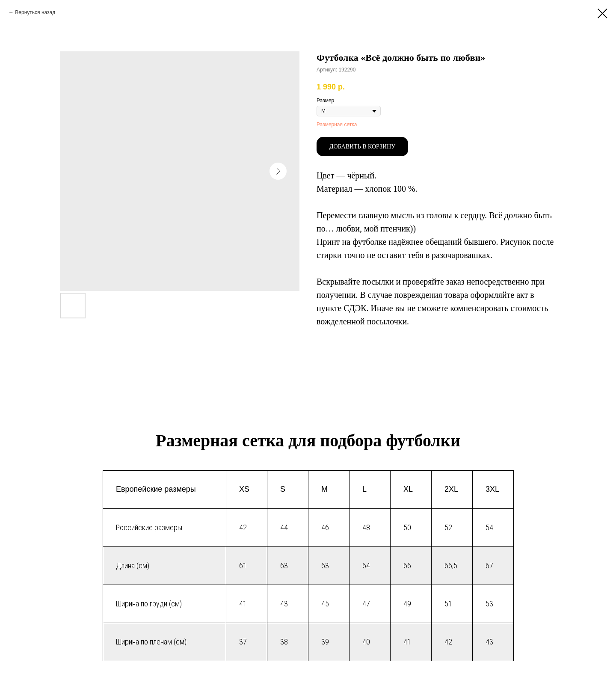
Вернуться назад (35, 12)
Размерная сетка (337, 125)
